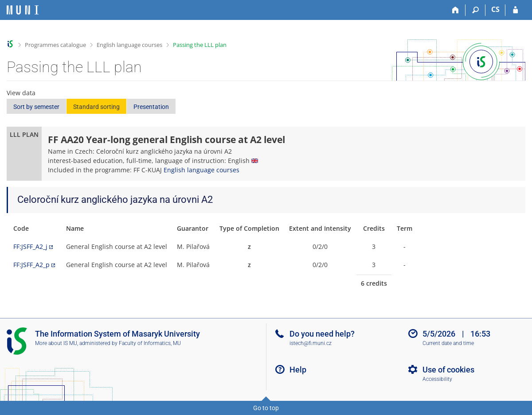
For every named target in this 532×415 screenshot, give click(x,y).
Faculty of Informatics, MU (150, 343)
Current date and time (448, 343)
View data (21, 93)
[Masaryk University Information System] (23, 10)
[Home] (456, 10)
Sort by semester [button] (36, 107)
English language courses (129, 45)
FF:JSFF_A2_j (30, 246)
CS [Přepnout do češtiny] (495, 9)
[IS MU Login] (515, 10)
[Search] (475, 10)
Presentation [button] (151, 107)
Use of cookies (448, 370)
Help (298, 370)
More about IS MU (56, 343)
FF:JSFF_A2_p (31, 265)
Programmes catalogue (55, 45)
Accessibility (437, 379)
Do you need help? (322, 334)
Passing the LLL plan (200, 45)
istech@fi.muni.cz (311, 343)
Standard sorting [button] (96, 107)
